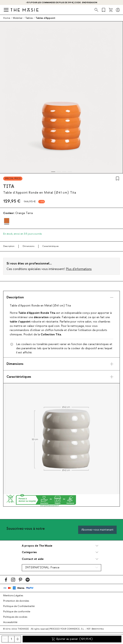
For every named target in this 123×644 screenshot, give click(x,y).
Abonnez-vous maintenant (97, 530)
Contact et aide (33, 559)
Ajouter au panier (72, 639)
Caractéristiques (50, 246)
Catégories (29, 552)
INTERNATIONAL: (42, 568)
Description (9, 246)
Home (7, 18)
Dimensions (28, 246)
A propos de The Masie (37, 546)
